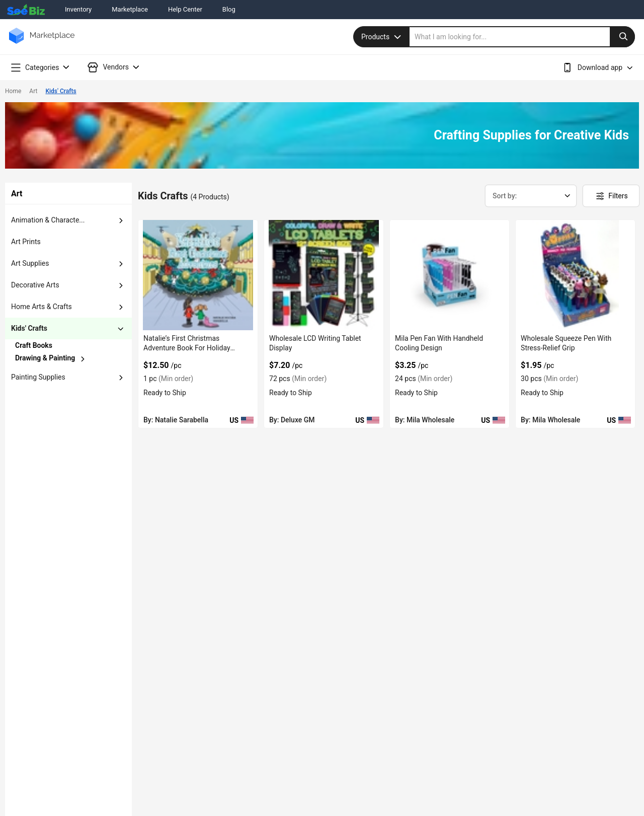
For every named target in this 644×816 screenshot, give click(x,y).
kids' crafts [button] (29, 328)
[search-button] (622, 37)
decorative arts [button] (35, 285)
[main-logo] (42, 43)
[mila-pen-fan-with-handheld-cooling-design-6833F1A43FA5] (450, 275)
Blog (229, 9)
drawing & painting (45, 358)
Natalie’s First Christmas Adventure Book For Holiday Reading (187, 348)
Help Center (185, 9)
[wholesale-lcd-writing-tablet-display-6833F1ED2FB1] (324, 275)
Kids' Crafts (61, 91)
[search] (522, 37)
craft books (34, 345)
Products (382, 37)
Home (13, 91)
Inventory (78, 9)
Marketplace (130, 9)
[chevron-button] (51, 345)
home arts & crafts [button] (42, 307)
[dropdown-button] (121, 220)
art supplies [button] (30, 263)
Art (33, 91)
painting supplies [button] (38, 377)
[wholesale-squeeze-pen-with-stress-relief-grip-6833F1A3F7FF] (575, 275)
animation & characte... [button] (48, 220)
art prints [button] (26, 242)
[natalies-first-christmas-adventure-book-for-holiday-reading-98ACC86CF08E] (198, 275)
